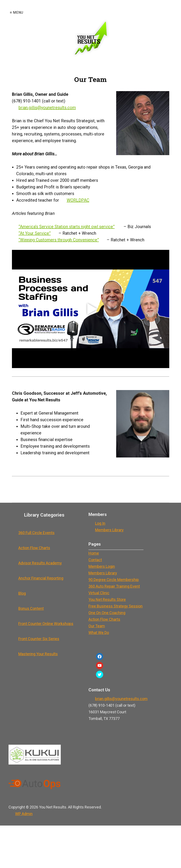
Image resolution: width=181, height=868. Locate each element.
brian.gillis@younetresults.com (47, 108)
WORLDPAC (78, 200)
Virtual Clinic (99, 593)
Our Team (97, 626)
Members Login (102, 566)
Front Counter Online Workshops (46, 624)
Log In (100, 523)
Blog (22, 593)
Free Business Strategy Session (116, 606)
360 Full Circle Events (36, 533)
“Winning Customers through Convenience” (59, 240)
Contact (95, 560)
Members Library (109, 530)
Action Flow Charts (34, 548)
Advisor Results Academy (40, 563)
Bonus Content (31, 608)
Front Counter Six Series (39, 639)
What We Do (99, 633)
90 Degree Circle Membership (114, 580)
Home (94, 553)
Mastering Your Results (38, 654)
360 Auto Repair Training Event (114, 586)
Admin (24, 814)
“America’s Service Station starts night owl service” (67, 227)
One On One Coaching (107, 613)
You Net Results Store (107, 599)
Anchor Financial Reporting (41, 578)
